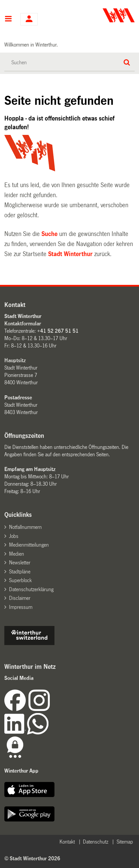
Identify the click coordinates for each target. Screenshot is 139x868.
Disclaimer (20, 598)
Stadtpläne (20, 572)
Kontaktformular (23, 324)
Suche (49, 234)
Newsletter (20, 563)
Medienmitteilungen (29, 545)
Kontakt (67, 842)
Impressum (21, 607)
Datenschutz (96, 842)
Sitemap (125, 842)
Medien (17, 554)
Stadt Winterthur (70, 254)
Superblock (20, 580)
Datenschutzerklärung (31, 589)
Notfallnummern (25, 527)
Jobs (14, 536)
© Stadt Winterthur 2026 (32, 858)
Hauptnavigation (8, 19)
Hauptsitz (15, 360)
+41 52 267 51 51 (58, 331)
